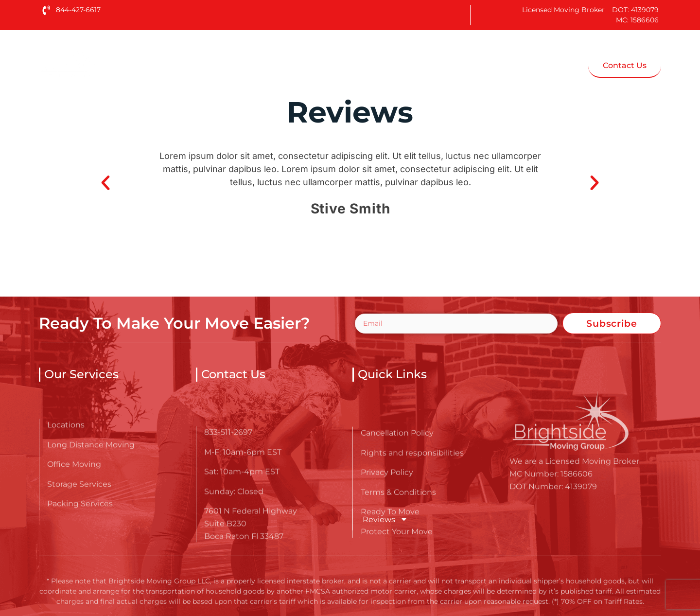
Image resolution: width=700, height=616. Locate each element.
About (276, 65)
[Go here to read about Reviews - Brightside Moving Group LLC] (100, 62)
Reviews (385, 519)
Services (348, 65)
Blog (410, 65)
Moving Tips (473, 65)
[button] (105, 183)
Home (217, 65)
